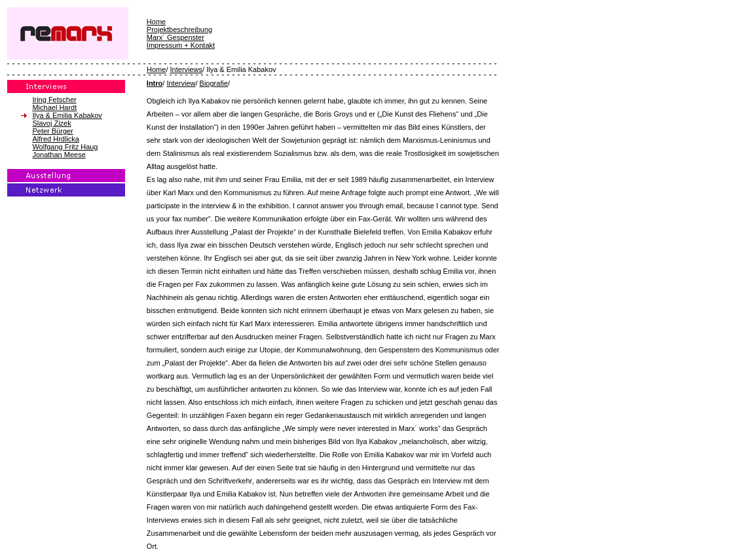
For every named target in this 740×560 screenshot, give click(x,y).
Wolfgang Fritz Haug (65, 147)
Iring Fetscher (54, 100)
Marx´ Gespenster (176, 37)
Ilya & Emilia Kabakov (67, 115)
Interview (181, 83)
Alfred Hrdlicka (56, 139)
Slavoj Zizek (51, 123)
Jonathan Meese (59, 155)
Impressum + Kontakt (181, 45)
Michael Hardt (54, 107)
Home (156, 22)
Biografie (214, 83)
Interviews (187, 69)
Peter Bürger (52, 131)
